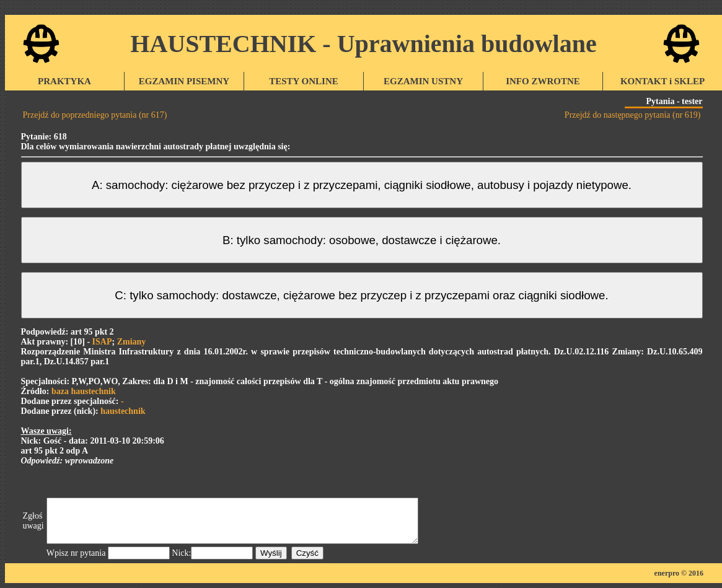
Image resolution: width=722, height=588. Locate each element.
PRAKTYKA (64, 81)
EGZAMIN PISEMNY (184, 81)
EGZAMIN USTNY (423, 81)
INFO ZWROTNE (543, 81)
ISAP (102, 342)
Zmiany (132, 342)
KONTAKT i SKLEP (663, 81)
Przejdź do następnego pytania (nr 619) (633, 115)
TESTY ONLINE (304, 81)
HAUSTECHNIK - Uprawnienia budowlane (363, 44)
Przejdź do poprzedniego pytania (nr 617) (95, 115)
